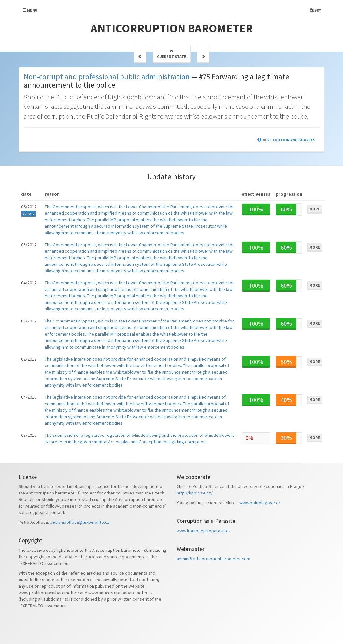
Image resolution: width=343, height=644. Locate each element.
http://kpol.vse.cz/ (195, 493)
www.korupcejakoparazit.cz (204, 531)
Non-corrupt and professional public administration (107, 76)
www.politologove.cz (260, 503)
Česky (315, 10)
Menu (30, 10)
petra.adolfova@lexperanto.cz (80, 522)
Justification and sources (286, 140)
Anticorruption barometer (172, 28)
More (315, 209)
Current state (172, 54)
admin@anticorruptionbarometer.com (213, 559)
